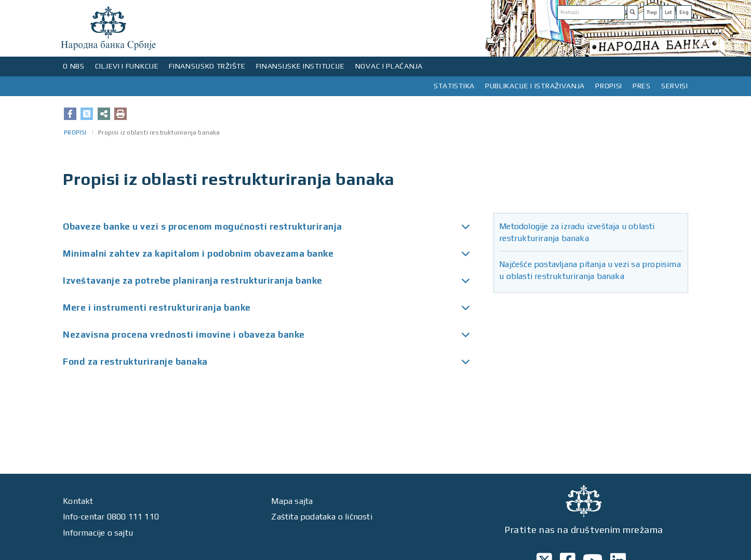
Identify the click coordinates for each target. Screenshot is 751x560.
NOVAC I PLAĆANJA (389, 66)
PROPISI (609, 86)
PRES (642, 86)
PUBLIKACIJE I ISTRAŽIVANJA (535, 86)
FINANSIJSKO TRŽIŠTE (207, 66)
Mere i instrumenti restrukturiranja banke (157, 308)
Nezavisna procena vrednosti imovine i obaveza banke (184, 335)
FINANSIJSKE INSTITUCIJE (300, 66)
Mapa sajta (292, 501)
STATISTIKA (454, 86)
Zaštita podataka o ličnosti (321, 517)
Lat (668, 12)
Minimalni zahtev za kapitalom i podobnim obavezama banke (198, 254)
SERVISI (675, 86)
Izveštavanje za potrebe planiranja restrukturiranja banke (193, 281)
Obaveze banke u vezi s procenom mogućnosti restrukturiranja (203, 226)
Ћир (652, 12)
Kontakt (78, 501)
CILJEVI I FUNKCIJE (127, 66)
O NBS (74, 66)
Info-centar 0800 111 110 (111, 517)
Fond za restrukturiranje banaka (135, 362)
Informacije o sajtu (98, 533)
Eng (684, 12)
